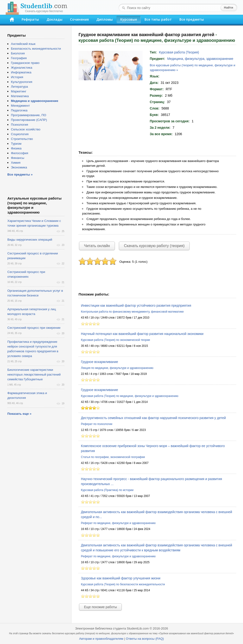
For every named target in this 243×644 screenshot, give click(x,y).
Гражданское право (25, 63)
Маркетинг (19, 91)
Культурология (22, 82)
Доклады (54, 19)
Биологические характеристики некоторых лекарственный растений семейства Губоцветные (34, 374)
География (19, 58)
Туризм (16, 144)
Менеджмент (20, 106)
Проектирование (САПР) (29, 120)
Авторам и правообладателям (101, 639)
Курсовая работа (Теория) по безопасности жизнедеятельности (123, 584)
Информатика (21, 72)
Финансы (18, 158)
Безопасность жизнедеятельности (36, 49)
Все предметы (192, 19)
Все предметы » (20, 174)
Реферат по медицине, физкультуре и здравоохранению (118, 523)
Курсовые (129, 19)
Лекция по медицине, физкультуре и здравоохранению (117, 368)
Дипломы (105, 19)
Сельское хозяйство (26, 129)
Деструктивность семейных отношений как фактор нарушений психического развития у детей (153, 418)
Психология (19, 125)
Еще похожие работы (100, 607)
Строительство (22, 139)
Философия (20, 153)
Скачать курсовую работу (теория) (154, 246)
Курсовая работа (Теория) (179, 52)
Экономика (19, 167)
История (17, 77)
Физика (16, 148)
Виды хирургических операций (30, 240)
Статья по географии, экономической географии (113, 457)
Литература (19, 87)
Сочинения (79, 19)
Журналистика (22, 68)
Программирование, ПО (29, 115)
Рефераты (30, 19)
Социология (20, 134)
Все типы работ (158, 19)
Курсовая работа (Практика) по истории (107, 490)
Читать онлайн (97, 246)
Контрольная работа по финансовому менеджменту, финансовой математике (132, 312)
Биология (18, 53)
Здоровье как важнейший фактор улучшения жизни (121, 578)
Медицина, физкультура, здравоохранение (200, 59)
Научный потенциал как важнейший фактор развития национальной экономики (142, 334)
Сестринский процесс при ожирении (34, 328)
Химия (16, 163)
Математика (20, 96)
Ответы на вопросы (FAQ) (145, 639)
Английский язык (23, 44)
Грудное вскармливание (100, 362)
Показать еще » (19, 414)
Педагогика (19, 110)
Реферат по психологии (97, 424)
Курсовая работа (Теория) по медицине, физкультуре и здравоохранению (130, 396)
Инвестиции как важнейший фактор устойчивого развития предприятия (136, 305)
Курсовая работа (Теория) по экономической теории (115, 340)
